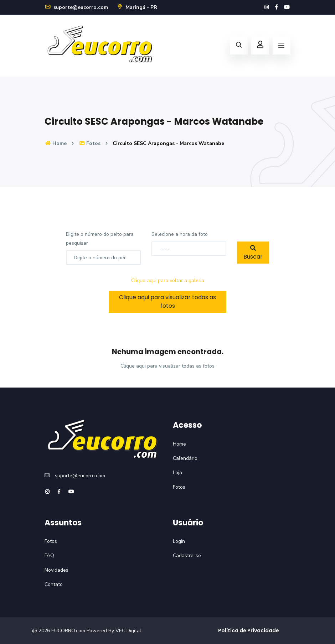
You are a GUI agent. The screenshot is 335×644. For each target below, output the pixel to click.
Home (56, 143)
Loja (177, 472)
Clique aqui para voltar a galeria (168, 281)
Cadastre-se (187, 555)
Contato (54, 584)
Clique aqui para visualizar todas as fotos (167, 302)
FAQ (49, 555)
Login (179, 541)
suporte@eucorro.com (76, 7)
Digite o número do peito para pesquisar (100, 239)
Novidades (56, 570)
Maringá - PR (137, 7)
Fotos (90, 143)
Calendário (185, 458)
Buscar (253, 253)
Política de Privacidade (249, 630)
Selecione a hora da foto (180, 234)
